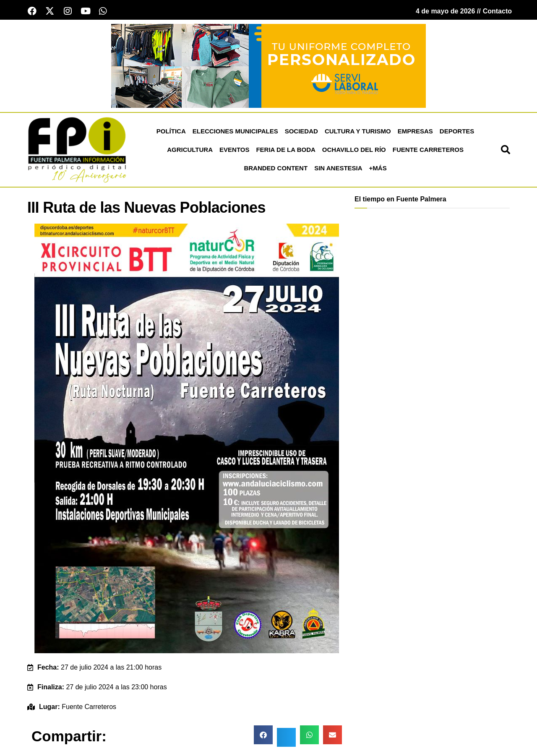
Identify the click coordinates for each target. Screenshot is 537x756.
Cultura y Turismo (358, 132)
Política (171, 132)
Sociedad (301, 132)
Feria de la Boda (285, 150)
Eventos (234, 150)
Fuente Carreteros (428, 150)
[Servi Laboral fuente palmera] (268, 66)
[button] (506, 151)
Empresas (415, 132)
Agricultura (190, 150)
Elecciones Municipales (235, 132)
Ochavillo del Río (354, 150)
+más (378, 169)
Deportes (457, 132)
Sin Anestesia (338, 169)
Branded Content (276, 169)
